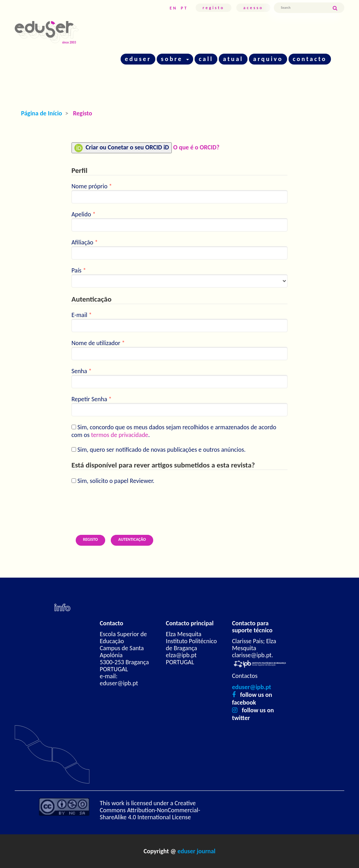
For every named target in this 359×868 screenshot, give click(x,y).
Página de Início (42, 113)
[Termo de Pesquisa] (303, 8)
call (206, 59)
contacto (310, 59)
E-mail (180, 322)
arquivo (268, 59)
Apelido (180, 221)
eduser (138, 59)
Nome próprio (180, 193)
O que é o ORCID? (196, 147)
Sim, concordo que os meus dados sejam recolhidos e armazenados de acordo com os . (174, 431)
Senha (180, 378)
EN (174, 8)
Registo (214, 8)
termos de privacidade (120, 435)
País (180, 277)
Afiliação (180, 249)
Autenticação (132, 539)
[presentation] (125, 505)
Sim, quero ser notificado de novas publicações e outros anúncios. (159, 450)
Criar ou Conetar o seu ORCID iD (122, 148)
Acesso (253, 8)
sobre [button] (175, 59)
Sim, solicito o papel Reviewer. (113, 481)
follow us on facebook (252, 699)
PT (184, 8)
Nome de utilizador (180, 350)
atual (233, 59)
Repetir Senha (180, 406)
